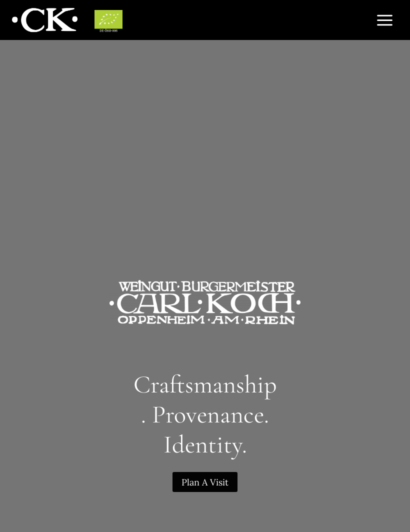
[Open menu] (384, 20)
